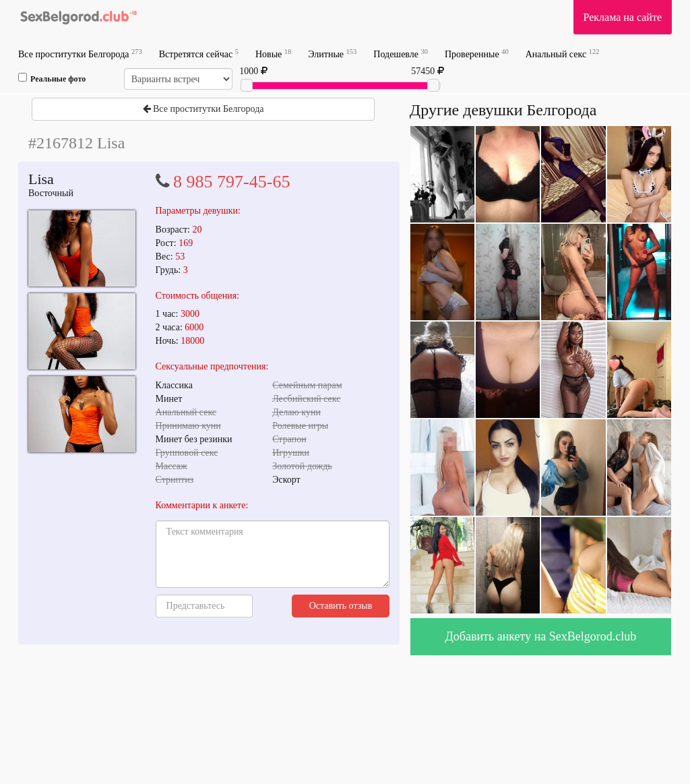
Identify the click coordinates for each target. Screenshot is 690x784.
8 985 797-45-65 (231, 182)
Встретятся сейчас (199, 54)
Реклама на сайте (623, 17)
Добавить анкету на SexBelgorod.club (541, 636)
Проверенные (477, 54)
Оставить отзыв (341, 606)
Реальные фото (52, 78)
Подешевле (401, 54)
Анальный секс (563, 54)
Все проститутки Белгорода (80, 54)
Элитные (332, 54)
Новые (273, 54)
